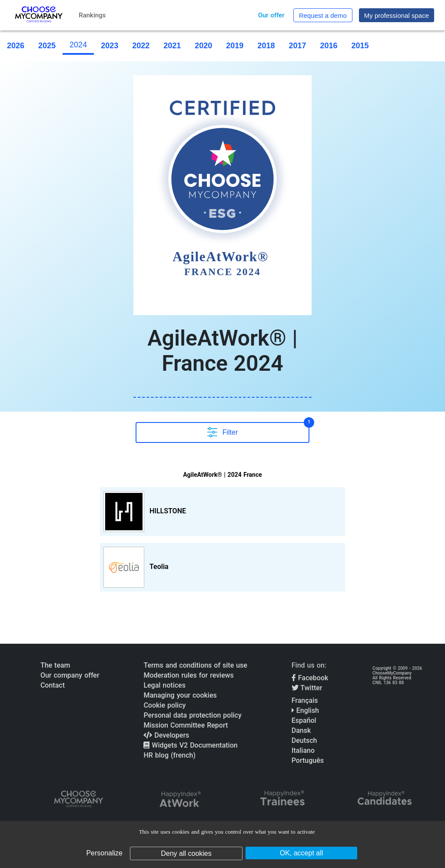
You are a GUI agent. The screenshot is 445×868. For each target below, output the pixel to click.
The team (55, 665)
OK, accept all (302, 853)
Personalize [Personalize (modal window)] (104, 853)
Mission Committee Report (186, 725)
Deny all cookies (186, 853)
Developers (166, 735)
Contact (53, 685)
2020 (203, 46)
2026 (16, 46)
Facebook (310, 678)
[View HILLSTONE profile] (222, 512)
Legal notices (164, 685)
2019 (235, 46)
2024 (78, 45)
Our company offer (70, 675)
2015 (360, 46)
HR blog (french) (169, 755)
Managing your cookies (180, 695)
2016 (329, 46)
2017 (297, 46)
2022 (141, 46)
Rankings (92, 15)
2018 (266, 46)
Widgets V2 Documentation (190, 745)
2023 (110, 46)
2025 (47, 46)
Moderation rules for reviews (188, 675)
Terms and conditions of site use (195, 665)
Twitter (307, 688)
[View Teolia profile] (222, 567)
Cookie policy (164, 705)
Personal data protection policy (192, 715)
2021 (172, 46)
